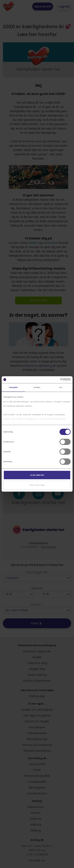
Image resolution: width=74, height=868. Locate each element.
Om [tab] (61, 387)
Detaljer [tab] (37, 387)
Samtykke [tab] (13, 387)
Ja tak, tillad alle (37, 475)
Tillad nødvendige (37, 485)
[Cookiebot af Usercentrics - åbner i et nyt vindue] (54, 380)
